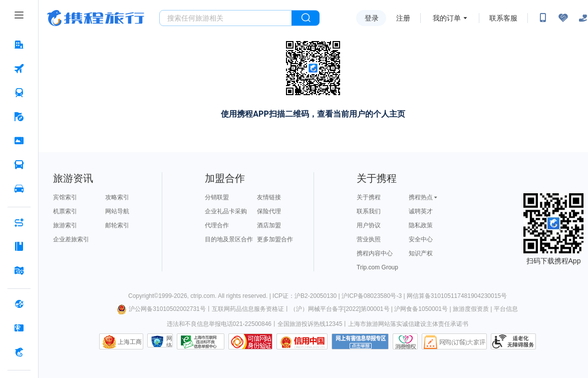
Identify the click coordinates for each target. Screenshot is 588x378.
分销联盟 (217, 197)
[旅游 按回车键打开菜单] (19, 117)
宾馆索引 (65, 197)
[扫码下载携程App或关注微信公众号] (543, 18)
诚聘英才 (421, 211)
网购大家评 (454, 341)
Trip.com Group (377, 267)
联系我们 (369, 211)
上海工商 (130, 342)
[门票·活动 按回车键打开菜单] (19, 141)
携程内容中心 (375, 253)
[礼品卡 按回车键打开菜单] (19, 328)
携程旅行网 (96, 18)
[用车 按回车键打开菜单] (19, 189)
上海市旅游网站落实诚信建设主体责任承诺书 (408, 324)
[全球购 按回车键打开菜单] (19, 304)
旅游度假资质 (471, 309)
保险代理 (269, 211)
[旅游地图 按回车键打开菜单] (19, 270)
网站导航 (117, 211)
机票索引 (65, 211)
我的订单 (447, 18)
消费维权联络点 (405, 341)
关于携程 (369, 197)
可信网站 (250, 341)
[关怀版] (583, 18)
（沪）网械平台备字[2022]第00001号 (340, 309)
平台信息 (506, 309)
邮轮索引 (117, 225)
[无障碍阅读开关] (563, 18)
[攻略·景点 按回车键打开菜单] (19, 246)
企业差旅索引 (71, 239)
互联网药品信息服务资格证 (248, 309)
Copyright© (143, 296)
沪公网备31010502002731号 (161, 309)
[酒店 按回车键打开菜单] (19, 45)
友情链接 (269, 197)
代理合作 (217, 225)
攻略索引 (117, 197)
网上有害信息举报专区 (360, 341)
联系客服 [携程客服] (503, 18)
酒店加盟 (269, 225)
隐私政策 (421, 225)
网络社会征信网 (169, 341)
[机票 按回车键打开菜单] (19, 69)
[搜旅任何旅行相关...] (226, 18)
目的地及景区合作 (229, 239)
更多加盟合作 (275, 239)
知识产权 (421, 253)
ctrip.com (203, 296)
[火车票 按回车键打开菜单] (19, 93)
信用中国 (302, 341)
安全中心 (421, 239)
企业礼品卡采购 (226, 211)
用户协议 (369, 225)
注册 (403, 18)
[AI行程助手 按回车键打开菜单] (19, 222)
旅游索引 (65, 225)
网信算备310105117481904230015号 (457, 296)
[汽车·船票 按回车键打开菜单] (19, 165)
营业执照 (369, 239)
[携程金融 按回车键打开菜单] (19, 352)
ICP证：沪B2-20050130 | (307, 296)
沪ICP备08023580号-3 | (374, 296)
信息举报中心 (201, 341)
